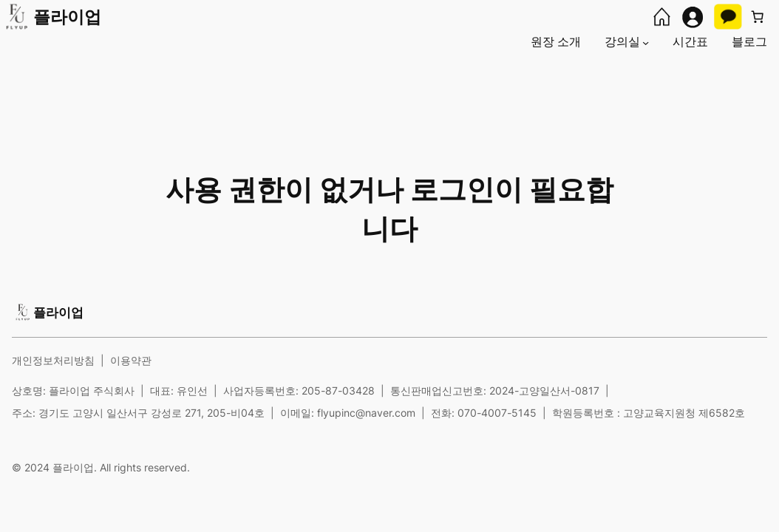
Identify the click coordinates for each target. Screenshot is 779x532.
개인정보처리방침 (53, 360)
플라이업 (67, 17)
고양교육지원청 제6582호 (684, 413)
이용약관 (131, 360)
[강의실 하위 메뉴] (646, 42)
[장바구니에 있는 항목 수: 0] (758, 17)
